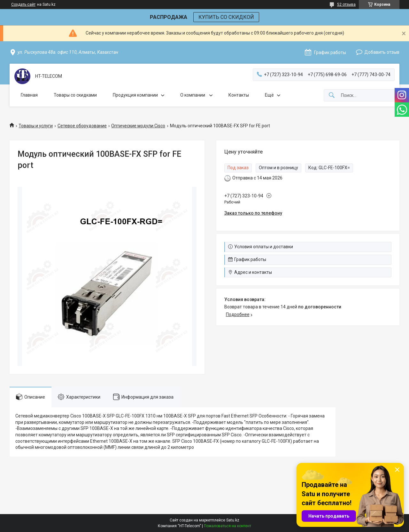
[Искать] (332, 95)
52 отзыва (346, 4)
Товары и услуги (36, 126)
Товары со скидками (75, 95)
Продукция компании (135, 95)
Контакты (239, 95)
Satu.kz (233, 520)
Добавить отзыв (382, 52)
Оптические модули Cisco (138, 126)
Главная (29, 95)
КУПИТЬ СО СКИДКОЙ (226, 17)
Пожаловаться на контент (228, 526)
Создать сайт (23, 4)
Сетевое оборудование (82, 126)
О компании (193, 95)
